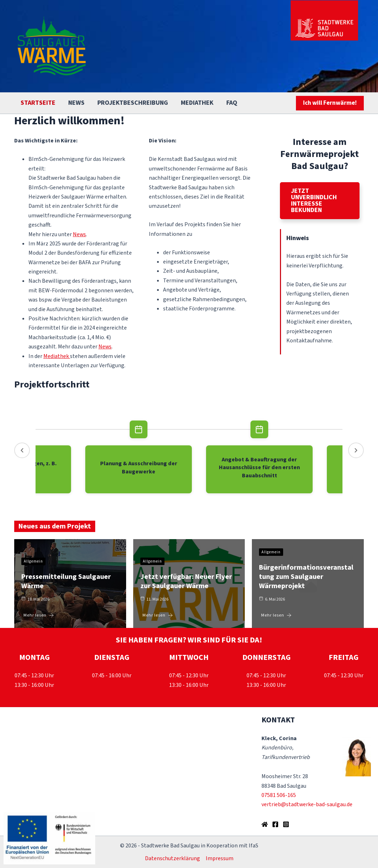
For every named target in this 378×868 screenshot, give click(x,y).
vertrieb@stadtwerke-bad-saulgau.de (307, 804)
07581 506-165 (279, 795)
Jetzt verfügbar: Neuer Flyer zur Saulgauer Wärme (186, 581)
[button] (330, 103)
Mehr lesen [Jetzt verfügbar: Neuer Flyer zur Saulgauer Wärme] (158, 615)
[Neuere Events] (356, 450)
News (79, 234)
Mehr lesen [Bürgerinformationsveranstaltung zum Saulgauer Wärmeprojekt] (276, 615)
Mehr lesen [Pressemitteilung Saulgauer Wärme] (39, 615)
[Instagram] (286, 824)
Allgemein (33, 561)
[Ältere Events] (22, 450)
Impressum (220, 858)
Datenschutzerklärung (172, 858)
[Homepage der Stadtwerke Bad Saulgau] (265, 824)
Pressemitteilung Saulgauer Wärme (66, 581)
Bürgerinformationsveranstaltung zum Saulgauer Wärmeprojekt (306, 577)
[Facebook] (275, 824)
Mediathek (56, 356)
